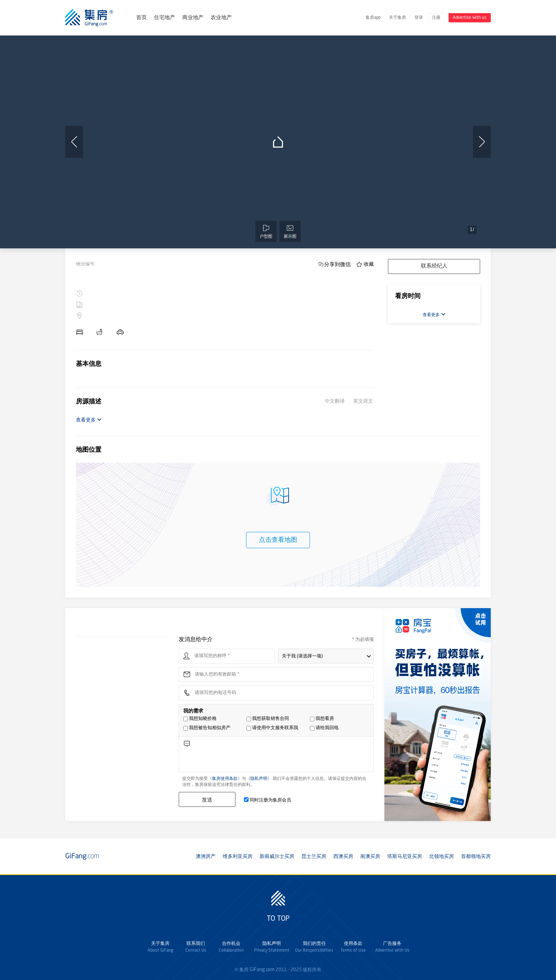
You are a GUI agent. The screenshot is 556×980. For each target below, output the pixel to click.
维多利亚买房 (238, 857)
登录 (419, 18)
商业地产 (193, 18)
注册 (436, 18)
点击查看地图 (278, 540)
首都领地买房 (476, 857)
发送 (207, 800)
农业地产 (221, 18)
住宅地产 (165, 18)
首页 (141, 18)
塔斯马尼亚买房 (405, 857)
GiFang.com (262, 970)
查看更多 (89, 420)
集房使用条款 (225, 779)
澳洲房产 (206, 857)
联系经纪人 (434, 266)
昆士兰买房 (314, 857)
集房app (373, 18)
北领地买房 (441, 857)
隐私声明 (259, 779)
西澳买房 (343, 857)
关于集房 (397, 18)
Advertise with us (470, 18)
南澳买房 (370, 857)
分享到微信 (337, 264)
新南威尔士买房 (277, 857)
